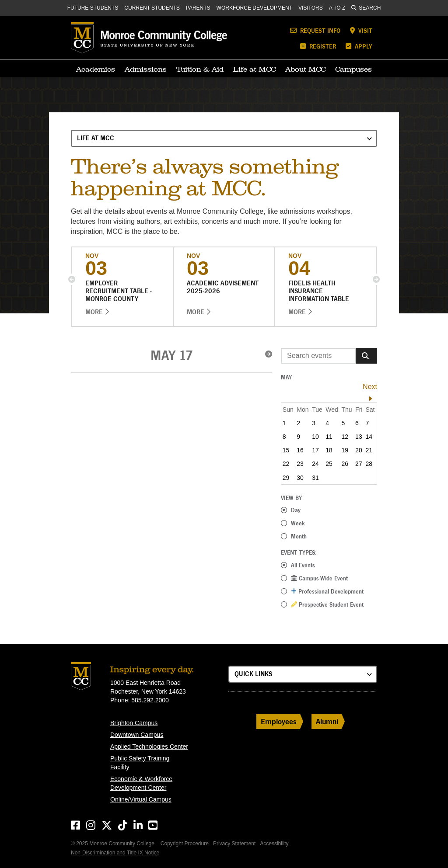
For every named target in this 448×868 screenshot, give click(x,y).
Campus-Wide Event (319, 578)
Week (298, 523)
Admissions (146, 69)
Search (366, 8)
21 (369, 450)
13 (359, 437)
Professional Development (327, 591)
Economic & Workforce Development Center (141, 783)
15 (286, 450)
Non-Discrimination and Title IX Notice (115, 853)
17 (315, 450)
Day (296, 510)
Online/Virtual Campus (141, 799)
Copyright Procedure (185, 844)
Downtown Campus (137, 735)
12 (345, 437)
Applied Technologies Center (149, 746)
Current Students (152, 8)
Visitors (311, 8)
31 (315, 478)
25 (329, 464)
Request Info (315, 30)
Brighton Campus (134, 723)
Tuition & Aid (200, 69)
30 (300, 478)
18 (329, 450)
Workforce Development (254, 8)
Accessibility (274, 844)
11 (329, 437)
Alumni (327, 721)
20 (359, 450)
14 (369, 437)
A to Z (337, 8)
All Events (303, 565)
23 (300, 464)
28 (369, 464)
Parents (198, 8)
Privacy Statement (234, 844)
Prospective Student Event (327, 604)
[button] (72, 279)
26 (345, 464)
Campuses (353, 69)
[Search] (366, 356)
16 (300, 450)
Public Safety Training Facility (140, 763)
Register (318, 46)
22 (286, 464)
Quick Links (253, 674)
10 (315, 437)
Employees (279, 721)
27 (359, 464)
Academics (96, 69)
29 (286, 478)
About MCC (305, 69)
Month (299, 536)
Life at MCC (254, 69)
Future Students (93, 8)
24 (315, 464)
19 (345, 450)
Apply (359, 46)
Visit (361, 30)
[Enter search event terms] (318, 356)
